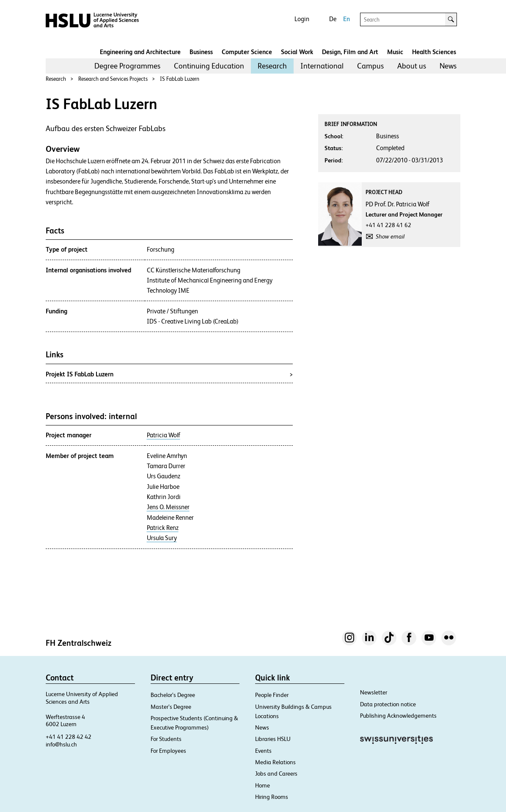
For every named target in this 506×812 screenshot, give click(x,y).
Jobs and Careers (276, 774)
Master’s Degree (171, 707)
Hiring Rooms (272, 797)
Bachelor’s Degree (173, 695)
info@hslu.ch (61, 744)
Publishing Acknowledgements (398, 716)
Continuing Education (209, 66)
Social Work (297, 52)
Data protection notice (388, 704)
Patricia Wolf (164, 435)
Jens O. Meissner (168, 507)
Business (201, 52)
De (333, 19)
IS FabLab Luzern (180, 79)
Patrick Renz (163, 528)
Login (302, 19)
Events (263, 751)
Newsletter (374, 692)
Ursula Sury (162, 538)
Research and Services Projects (113, 79)
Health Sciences (434, 52)
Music (395, 52)
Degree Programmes (127, 66)
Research (272, 66)
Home (263, 785)
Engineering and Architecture (140, 52)
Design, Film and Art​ (350, 52)
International (322, 66)
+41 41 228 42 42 (69, 737)
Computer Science (247, 52)
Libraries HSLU (273, 739)
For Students (166, 739)
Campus (370, 66)
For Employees (168, 751)
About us (412, 66)
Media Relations (275, 762)
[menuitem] (127, 66)
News (448, 66)
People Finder (272, 695)
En (346, 19)
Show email (390, 236)
